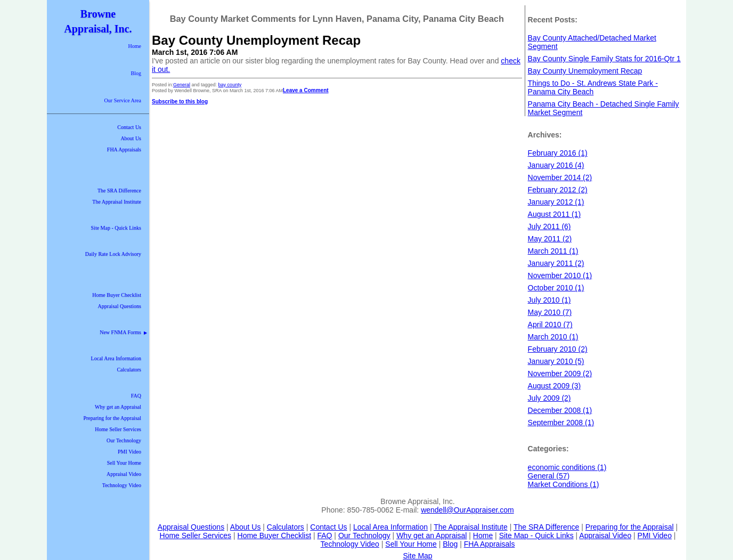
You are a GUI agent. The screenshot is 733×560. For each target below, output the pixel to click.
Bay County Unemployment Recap (256, 40)
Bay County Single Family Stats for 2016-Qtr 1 (604, 59)
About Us (131, 138)
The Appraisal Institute (117, 202)
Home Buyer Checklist (117, 295)
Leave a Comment (306, 90)
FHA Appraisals (124, 149)
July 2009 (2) (549, 398)
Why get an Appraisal (118, 407)
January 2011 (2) (556, 263)
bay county (230, 85)
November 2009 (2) (560, 374)
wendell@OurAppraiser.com (467, 510)
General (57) (549, 476)
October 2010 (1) (556, 288)
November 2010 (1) (560, 275)
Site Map (417, 556)
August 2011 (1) (555, 214)
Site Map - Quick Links (116, 228)
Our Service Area (123, 100)
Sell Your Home (124, 463)
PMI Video (129, 452)
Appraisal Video (124, 474)
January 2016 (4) (556, 165)
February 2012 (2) (558, 190)
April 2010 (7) (550, 324)
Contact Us (129, 127)
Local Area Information (116, 358)
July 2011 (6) (549, 226)
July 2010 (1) (549, 300)
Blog (136, 73)
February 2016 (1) (558, 153)
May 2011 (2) (550, 239)
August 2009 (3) (555, 386)
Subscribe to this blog (180, 102)
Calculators (129, 370)
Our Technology (124, 440)
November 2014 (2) (560, 177)
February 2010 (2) (558, 349)
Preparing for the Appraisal (112, 418)
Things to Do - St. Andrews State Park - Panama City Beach (593, 87)
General (182, 85)
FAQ (136, 396)
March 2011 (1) (553, 251)
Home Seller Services (118, 429)
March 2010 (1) (553, 337)
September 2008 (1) (561, 423)
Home (135, 46)
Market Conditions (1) (564, 484)
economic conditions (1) (567, 467)
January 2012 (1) (556, 202)
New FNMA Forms (123, 332)
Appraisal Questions (120, 306)
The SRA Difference (119, 190)
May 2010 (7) (550, 312)
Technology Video (122, 485)
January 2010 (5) (556, 361)
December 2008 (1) (560, 410)
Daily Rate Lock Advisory (113, 254)
